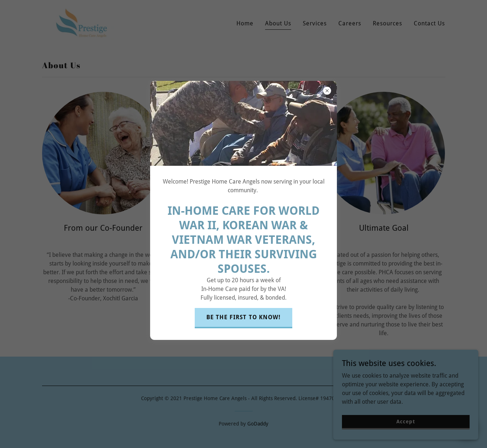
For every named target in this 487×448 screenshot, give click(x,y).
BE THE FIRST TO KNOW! (243, 317)
